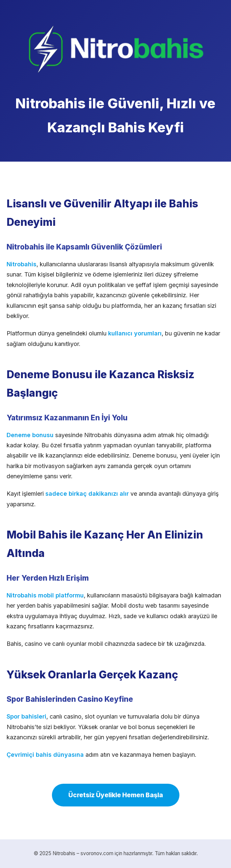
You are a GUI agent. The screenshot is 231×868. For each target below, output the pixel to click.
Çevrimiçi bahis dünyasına (45, 755)
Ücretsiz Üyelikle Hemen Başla (116, 795)
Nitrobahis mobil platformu (45, 595)
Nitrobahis (22, 264)
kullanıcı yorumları (135, 333)
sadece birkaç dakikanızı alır (87, 494)
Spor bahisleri (26, 716)
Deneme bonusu (30, 435)
